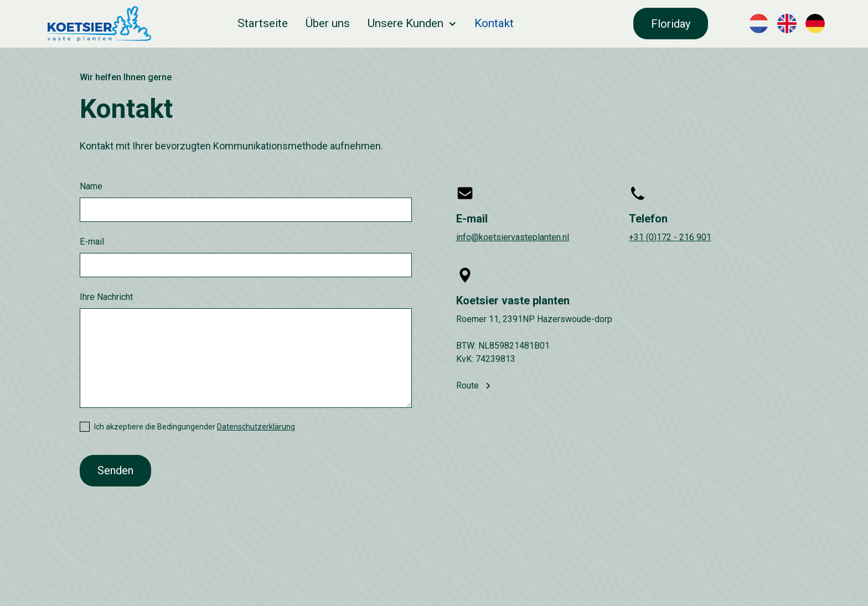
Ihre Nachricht (106, 297)
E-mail (92, 242)
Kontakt (494, 23)
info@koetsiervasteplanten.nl (513, 237)
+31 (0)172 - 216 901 (670, 237)
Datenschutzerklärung (256, 427)
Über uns (328, 23)
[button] (412, 24)
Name (91, 186)
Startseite (263, 23)
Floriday (671, 24)
